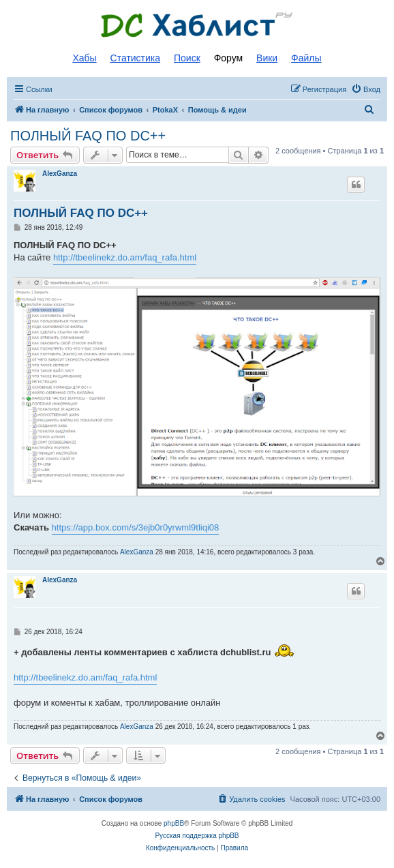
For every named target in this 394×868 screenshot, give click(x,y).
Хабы (84, 58)
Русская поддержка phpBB (197, 836)
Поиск (187, 58)
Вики (267, 58)
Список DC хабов (197, 25)
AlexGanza (60, 174)
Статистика (136, 58)
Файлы (306, 58)
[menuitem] (366, 89)
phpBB (174, 823)
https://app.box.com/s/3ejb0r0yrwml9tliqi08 (136, 527)
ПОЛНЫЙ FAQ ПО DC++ (88, 136)
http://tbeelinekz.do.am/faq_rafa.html (125, 257)
